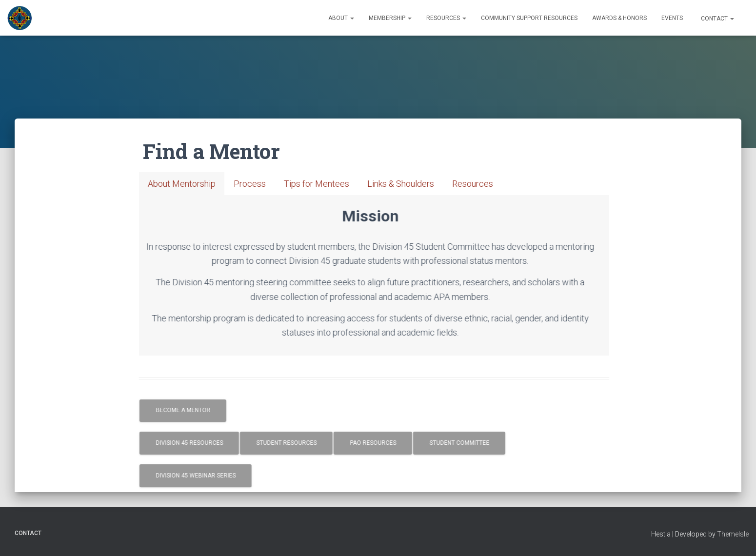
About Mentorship (198, 184)
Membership (390, 18)
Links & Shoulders (417, 184)
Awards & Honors (619, 18)
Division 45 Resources (205, 443)
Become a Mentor (199, 410)
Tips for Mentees (333, 184)
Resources (446, 18)
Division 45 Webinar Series (212, 476)
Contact (717, 19)
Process (266, 184)
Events (672, 18)
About (341, 18)
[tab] (198, 184)
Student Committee (475, 443)
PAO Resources (389, 443)
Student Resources (302, 443)
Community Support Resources (529, 18)
